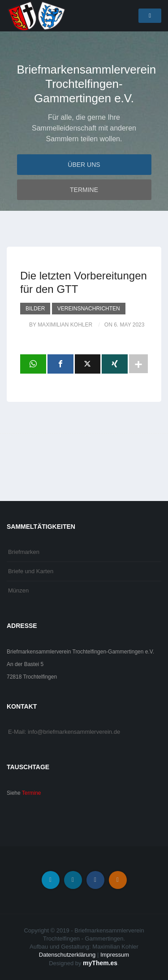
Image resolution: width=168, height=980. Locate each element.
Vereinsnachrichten (89, 309)
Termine (84, 190)
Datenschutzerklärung (67, 955)
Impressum (115, 955)
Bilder (35, 309)
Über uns (84, 165)
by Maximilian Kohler (61, 325)
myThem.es (100, 963)
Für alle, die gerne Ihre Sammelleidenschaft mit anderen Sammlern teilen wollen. (84, 128)
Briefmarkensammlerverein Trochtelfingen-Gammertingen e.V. (84, 84)
